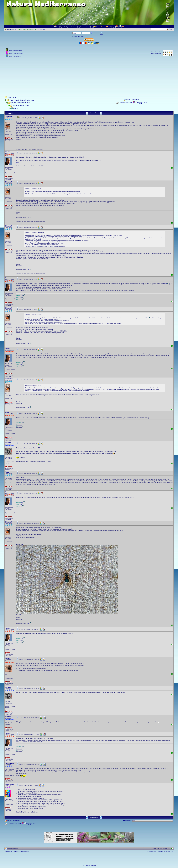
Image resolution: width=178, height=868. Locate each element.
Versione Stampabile (126, 103)
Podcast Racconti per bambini (16, 54)
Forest (7, 152)
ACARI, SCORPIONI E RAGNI (21, 103)
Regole (113, 27)
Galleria (88, 27)
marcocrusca (10, 763)
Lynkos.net (93, 866)
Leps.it (84, 866)
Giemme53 (9, 116)
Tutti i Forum (12, 97)
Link (19, 163)
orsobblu (8, 717)
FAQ (110, 27)
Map (92, 27)
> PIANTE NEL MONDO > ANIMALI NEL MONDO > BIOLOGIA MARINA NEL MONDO (152, 821)
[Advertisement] (89, 74)
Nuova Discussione (132, 100)
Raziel (7, 472)
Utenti (84, 27)
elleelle (7, 658)
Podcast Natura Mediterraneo (16, 51)
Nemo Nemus (10, 784)
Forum (57, 27)
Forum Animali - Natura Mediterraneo (22, 100)
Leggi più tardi (142, 103)
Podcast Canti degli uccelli (15, 56)
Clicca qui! (42, 30)
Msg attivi (68, 27)
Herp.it (88, 866)
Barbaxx (8, 443)
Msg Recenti (74, 27)
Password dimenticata (78, 36)
